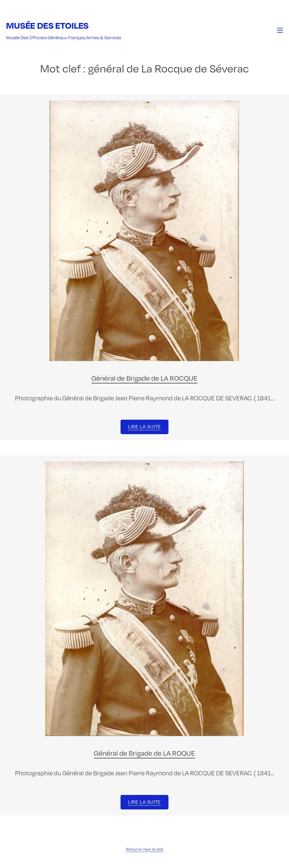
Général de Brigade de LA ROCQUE (144, 378)
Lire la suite (144, 426)
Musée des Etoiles (47, 25)
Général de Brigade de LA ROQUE (144, 753)
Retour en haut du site (145, 849)
